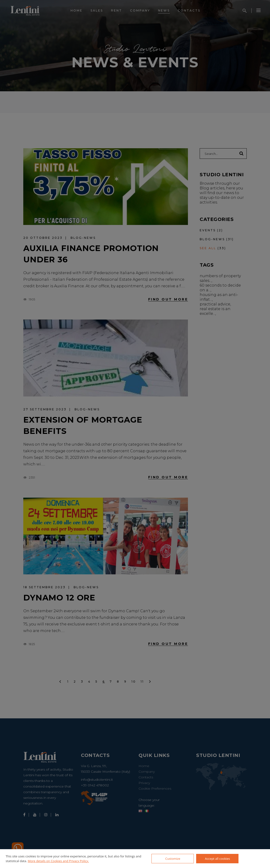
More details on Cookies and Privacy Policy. (58, 861)
